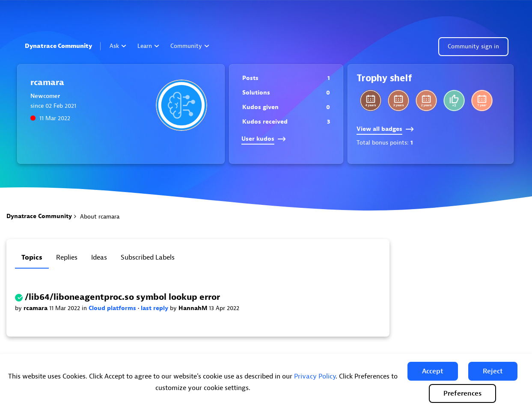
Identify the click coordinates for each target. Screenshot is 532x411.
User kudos (264, 139)
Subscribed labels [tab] (148, 257)
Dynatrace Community (58, 46)
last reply (155, 308)
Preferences (462, 393)
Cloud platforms (113, 308)
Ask (118, 46)
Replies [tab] (67, 257)
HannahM (194, 308)
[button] (433, 371)
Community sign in (473, 46)
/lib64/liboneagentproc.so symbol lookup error (122, 297)
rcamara (36, 308)
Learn (148, 46)
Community (190, 46)
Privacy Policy (315, 376)
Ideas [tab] (99, 257)
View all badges (385, 129)
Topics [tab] (32, 257)
